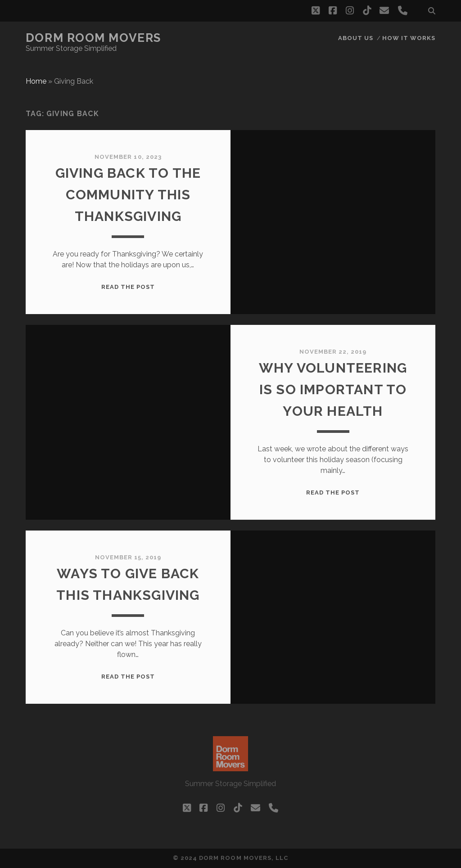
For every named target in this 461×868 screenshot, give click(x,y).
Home (36, 81)
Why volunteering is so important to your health (333, 389)
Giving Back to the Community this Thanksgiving (128, 195)
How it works (409, 38)
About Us (356, 38)
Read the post (128, 287)
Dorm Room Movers (93, 38)
